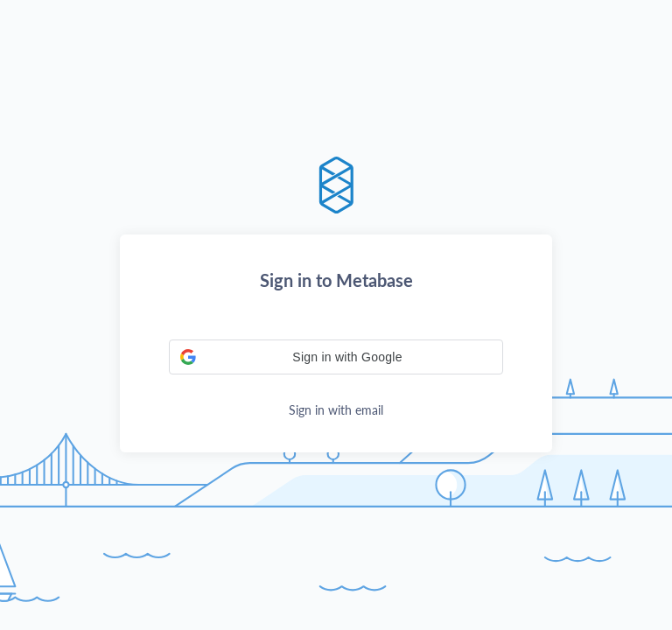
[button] (336, 357)
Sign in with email (336, 410)
